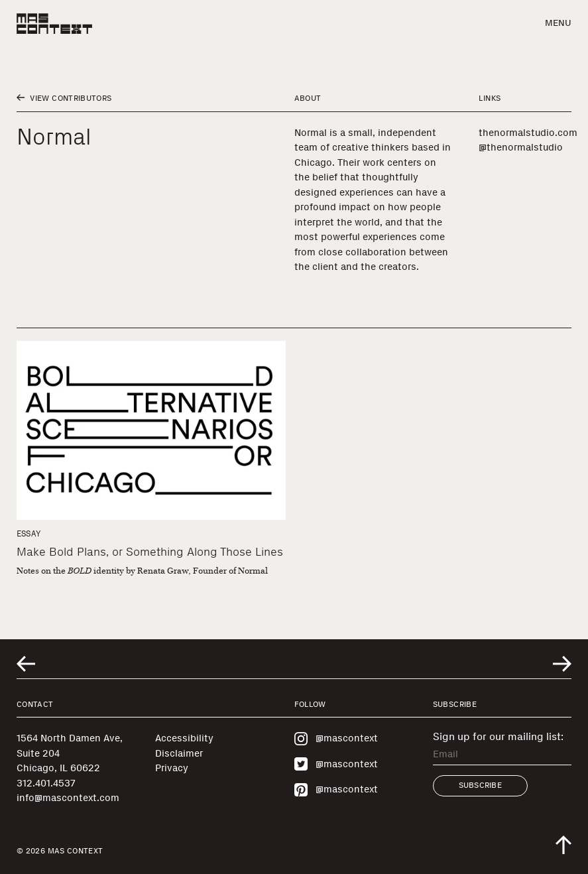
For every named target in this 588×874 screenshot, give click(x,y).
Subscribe (480, 785)
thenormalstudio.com (528, 133)
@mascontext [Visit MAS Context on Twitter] (336, 764)
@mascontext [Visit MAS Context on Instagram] (336, 739)
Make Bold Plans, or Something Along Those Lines (150, 552)
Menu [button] (558, 23)
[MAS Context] (54, 24)
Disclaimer (179, 753)
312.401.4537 (46, 783)
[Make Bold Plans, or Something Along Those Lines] (151, 431)
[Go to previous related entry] (26, 664)
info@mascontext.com (68, 798)
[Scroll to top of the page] (563, 845)
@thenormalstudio (521, 147)
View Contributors (64, 98)
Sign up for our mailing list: (498, 737)
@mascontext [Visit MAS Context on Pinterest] (336, 790)
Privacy (172, 768)
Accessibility (184, 738)
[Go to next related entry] (562, 664)
